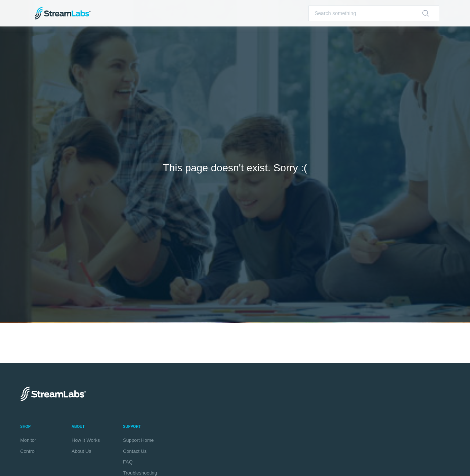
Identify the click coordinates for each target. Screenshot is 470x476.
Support (132, 427)
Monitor (28, 440)
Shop (25, 427)
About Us (81, 451)
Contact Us (135, 451)
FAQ (128, 462)
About (78, 427)
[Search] (374, 13)
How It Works (86, 440)
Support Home (138, 440)
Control (28, 451)
